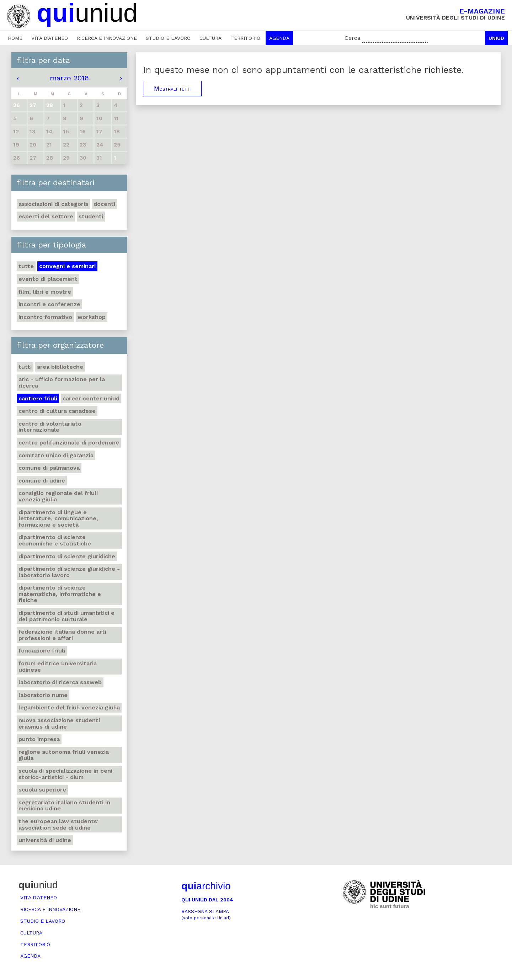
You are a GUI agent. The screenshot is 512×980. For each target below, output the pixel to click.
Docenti (104, 204)
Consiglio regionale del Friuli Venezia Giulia (58, 496)
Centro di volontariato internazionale (50, 427)
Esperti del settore (46, 216)
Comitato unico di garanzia (56, 455)
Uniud (496, 38)
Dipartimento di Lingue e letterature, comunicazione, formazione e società (58, 518)
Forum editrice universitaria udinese (58, 667)
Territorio (245, 38)
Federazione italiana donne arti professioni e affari (62, 635)
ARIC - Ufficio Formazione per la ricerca (62, 382)
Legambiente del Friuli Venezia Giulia (69, 707)
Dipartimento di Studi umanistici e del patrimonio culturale (66, 616)
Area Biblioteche (60, 367)
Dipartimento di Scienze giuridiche (67, 556)
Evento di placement (48, 279)
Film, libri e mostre (45, 292)
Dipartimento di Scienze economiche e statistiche (55, 540)
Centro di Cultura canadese (57, 411)
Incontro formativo (45, 317)
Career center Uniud (91, 398)
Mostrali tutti (172, 89)
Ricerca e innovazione (107, 38)
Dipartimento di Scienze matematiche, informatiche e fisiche (60, 594)
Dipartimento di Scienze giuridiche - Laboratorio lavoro (69, 572)
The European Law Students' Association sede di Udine (58, 824)
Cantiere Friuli (38, 398)
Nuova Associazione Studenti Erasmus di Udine (59, 723)
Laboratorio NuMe (43, 695)
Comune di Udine (42, 481)
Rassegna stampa (206, 914)
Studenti (91, 216)
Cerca (353, 38)
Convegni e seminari (67, 266)
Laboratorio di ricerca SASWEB (60, 682)
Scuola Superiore (42, 790)
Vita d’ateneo (50, 38)
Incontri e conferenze (49, 304)
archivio (206, 886)
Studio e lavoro (168, 38)
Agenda (279, 38)
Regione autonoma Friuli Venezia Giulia (64, 755)
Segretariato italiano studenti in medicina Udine (64, 806)
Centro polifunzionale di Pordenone (69, 443)
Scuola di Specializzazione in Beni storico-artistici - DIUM (65, 774)
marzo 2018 (69, 78)
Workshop (92, 317)
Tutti (25, 367)
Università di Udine (45, 840)
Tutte (26, 266)
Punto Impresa (39, 739)
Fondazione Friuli (42, 651)
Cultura (210, 38)
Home (15, 38)
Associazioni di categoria (53, 204)
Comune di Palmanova (49, 468)
